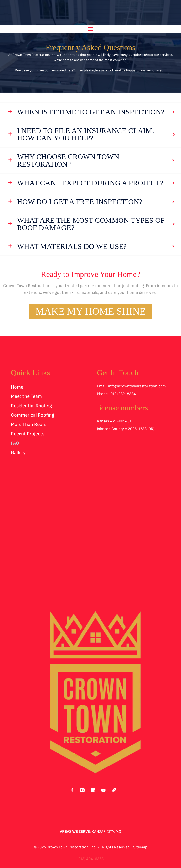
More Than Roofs (29, 425)
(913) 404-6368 (90, 859)
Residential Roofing (31, 406)
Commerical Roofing (32, 415)
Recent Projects (28, 434)
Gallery (18, 453)
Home (17, 387)
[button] (90, 29)
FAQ (15, 443)
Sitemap (140, 847)
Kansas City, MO (106, 832)
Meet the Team (26, 396)
